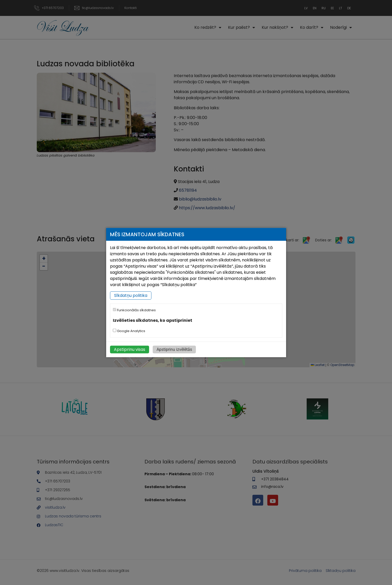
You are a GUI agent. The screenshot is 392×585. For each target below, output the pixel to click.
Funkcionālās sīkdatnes (134, 310)
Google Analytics (129, 331)
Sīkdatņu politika (131, 295)
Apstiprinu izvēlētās (174, 349)
